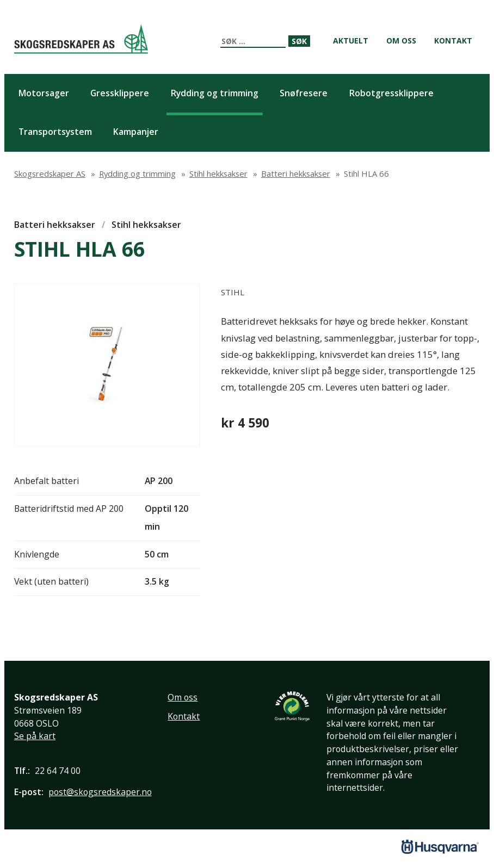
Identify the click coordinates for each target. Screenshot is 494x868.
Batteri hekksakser (55, 225)
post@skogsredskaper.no (100, 792)
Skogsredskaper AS (81, 39)
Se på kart (35, 736)
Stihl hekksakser (146, 225)
